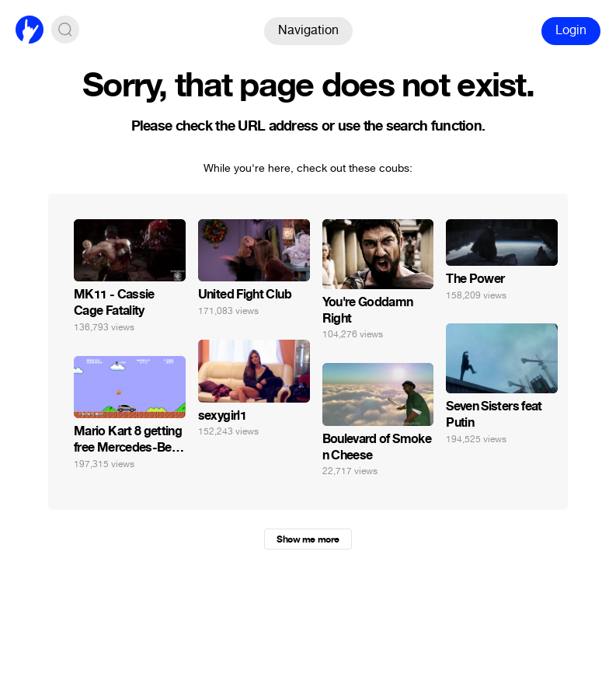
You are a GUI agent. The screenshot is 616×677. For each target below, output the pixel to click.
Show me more (308, 539)
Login (571, 30)
